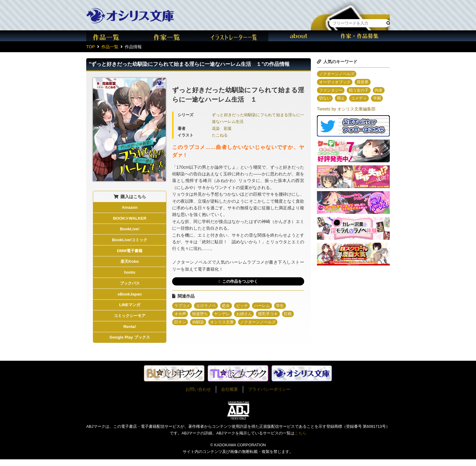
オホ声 (181, 315)
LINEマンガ (130, 310)
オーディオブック (336, 83)
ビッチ (246, 306)
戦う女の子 (362, 91)
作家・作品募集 (359, 36)
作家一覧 (177, 36)
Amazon (130, 208)
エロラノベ (208, 306)
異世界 (366, 83)
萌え (357, 100)
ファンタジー (332, 91)
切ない (340, 100)
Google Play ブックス (130, 344)
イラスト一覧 (238, 36)
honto (130, 275)
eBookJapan (130, 298)
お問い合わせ (198, 396)
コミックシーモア (130, 321)
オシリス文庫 (225, 323)
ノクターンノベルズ (263, 323)
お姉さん (249, 315)
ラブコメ (183, 306)
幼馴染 (200, 323)
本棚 (350, 10)
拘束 (323, 100)
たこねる (220, 135)
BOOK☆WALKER (130, 219)
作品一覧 (117, 36)
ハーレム (268, 306)
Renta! (130, 332)
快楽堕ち (202, 315)
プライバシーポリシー (269, 396)
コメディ (376, 100)
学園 (323, 108)
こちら (300, 440)
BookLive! (130, 230)
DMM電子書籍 (129, 253)
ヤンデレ (225, 315)
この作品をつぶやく (240, 282)
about (299, 36)
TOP (91, 47)
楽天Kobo (130, 264)
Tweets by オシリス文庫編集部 (346, 119)
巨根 (295, 315)
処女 (229, 306)
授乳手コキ (274, 315)
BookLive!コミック (130, 241)
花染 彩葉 (222, 129)
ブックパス (130, 287)
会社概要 (229, 396)
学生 (287, 306)
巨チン (181, 323)
